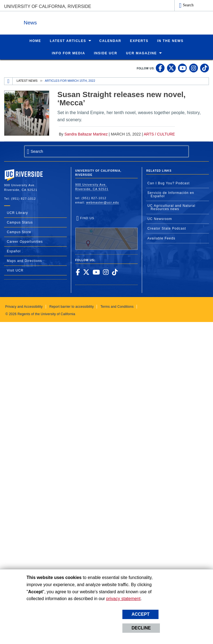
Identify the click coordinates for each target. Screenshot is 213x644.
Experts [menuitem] (139, 41)
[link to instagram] (194, 68)
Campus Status (20, 222)
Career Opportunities (25, 241)
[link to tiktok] (205, 68)
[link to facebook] (160, 68)
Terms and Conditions (117, 306)
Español (14, 251)
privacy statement (123, 599)
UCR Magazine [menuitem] (141, 53)
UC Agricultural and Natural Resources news (171, 207)
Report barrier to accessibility (71, 306)
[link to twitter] (171, 68)
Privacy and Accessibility (24, 306)
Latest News (27, 80)
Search (188, 5)
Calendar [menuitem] (110, 41)
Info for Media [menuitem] (68, 53)
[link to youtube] (182, 68)
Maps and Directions (24, 261)
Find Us (107, 233)
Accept (140, 614)
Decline (141, 628)
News (64, 22)
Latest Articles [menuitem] (68, 41)
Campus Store (19, 232)
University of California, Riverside (48, 6)
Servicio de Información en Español (171, 194)
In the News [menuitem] (170, 41)
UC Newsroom (160, 219)
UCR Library (17, 213)
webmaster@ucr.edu (103, 202)
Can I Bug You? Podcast (168, 183)
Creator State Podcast (167, 228)
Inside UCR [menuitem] (106, 53)
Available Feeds (161, 238)
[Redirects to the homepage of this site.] (8, 81)
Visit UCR (15, 270)
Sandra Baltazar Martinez (86, 134)
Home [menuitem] (35, 41)
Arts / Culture (159, 134)
